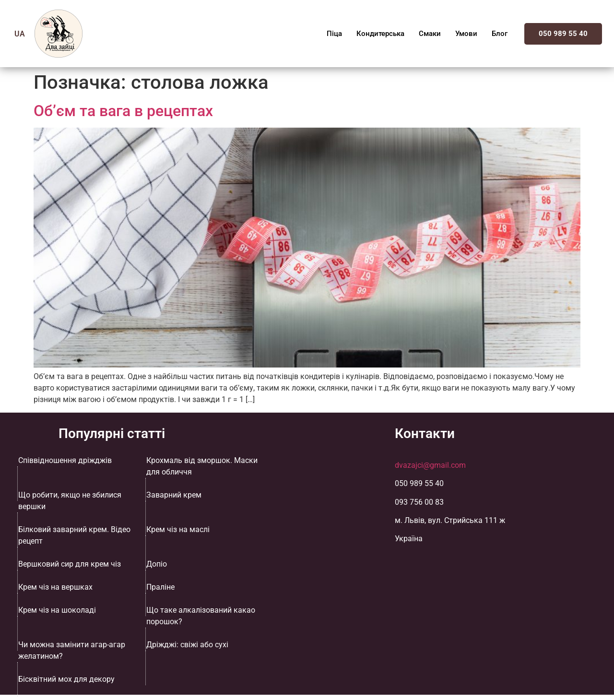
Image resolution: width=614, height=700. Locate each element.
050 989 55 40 (563, 34)
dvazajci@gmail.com (430, 465)
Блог (500, 34)
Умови (466, 34)
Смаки (430, 34)
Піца (334, 34)
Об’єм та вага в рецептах (123, 111)
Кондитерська (380, 34)
